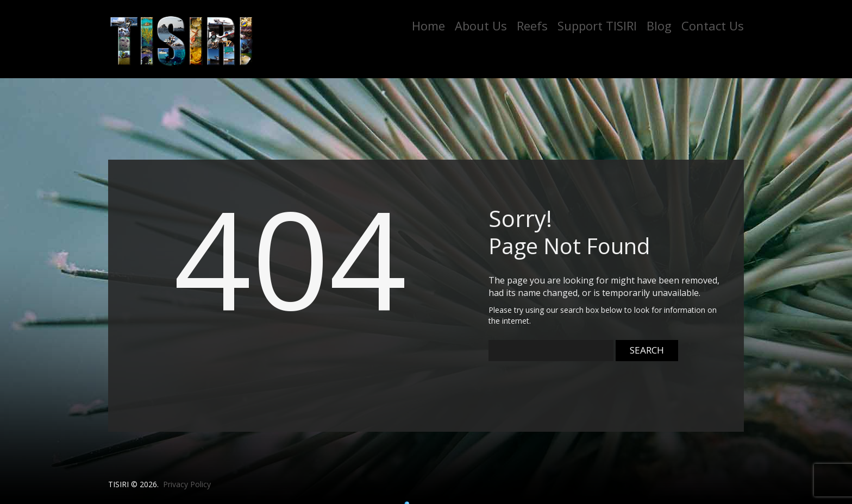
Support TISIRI (597, 26)
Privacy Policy (187, 484)
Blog (659, 26)
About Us (481, 26)
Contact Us (713, 26)
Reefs (532, 26)
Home (428, 26)
